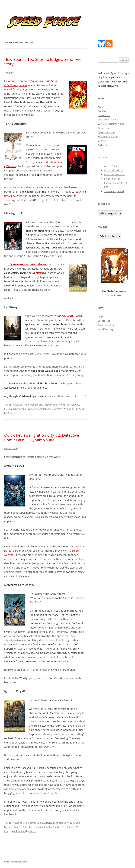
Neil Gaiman (68, 827)
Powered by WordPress (16, 862)
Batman (8, 827)
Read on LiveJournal (115, 174)
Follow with (112, 179)
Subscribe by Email (114, 191)
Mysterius (20, 409)
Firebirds (30, 827)
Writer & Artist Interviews (111, 124)
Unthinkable (44, 409)
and (27, 264)
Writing (67, 409)
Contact (102, 111)
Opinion (34, 405)
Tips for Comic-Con (108, 136)
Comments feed (106, 325)
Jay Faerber (55, 827)
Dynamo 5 (19, 827)
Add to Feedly (111, 166)
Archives (102, 145)
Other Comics (37, 823)
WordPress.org (106, 329)
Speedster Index (106, 132)
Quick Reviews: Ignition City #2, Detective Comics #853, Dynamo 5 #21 (42, 437)
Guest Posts (104, 115)
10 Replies (9, 73)
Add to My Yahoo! (114, 170)
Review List (104, 128)
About (101, 107)
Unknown (32, 409)
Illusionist (9, 409)
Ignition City (73, 405)
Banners (102, 141)
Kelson (11, 413)
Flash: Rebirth (58, 405)
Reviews (50, 823)
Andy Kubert (73, 823)
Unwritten (57, 409)
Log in (101, 317)
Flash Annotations (107, 120)
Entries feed (104, 321)
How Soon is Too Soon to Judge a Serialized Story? (43, 62)
